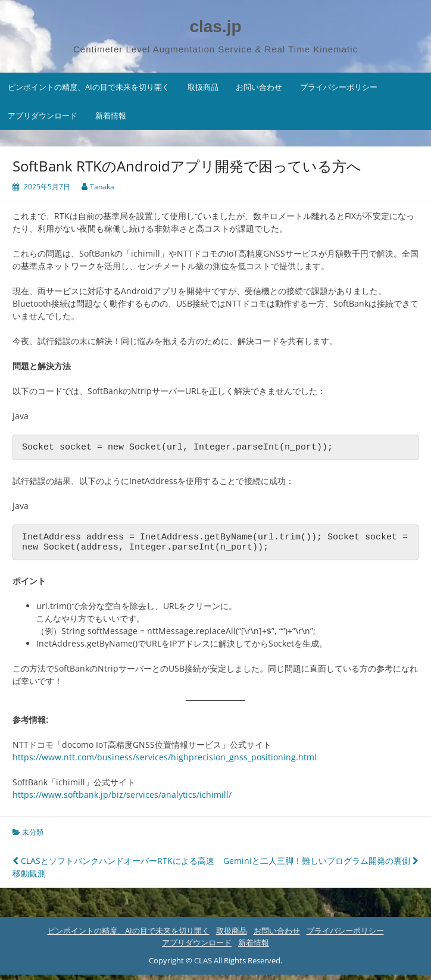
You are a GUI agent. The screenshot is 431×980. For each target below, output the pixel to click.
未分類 (33, 837)
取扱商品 (203, 87)
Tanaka (102, 187)
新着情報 (111, 116)
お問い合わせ (259, 87)
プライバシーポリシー (339, 87)
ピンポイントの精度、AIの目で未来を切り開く (89, 87)
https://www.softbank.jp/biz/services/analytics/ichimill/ (122, 800)
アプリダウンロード (43, 116)
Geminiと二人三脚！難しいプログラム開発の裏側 (321, 866)
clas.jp (215, 26)
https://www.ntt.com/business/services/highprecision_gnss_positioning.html (165, 762)
